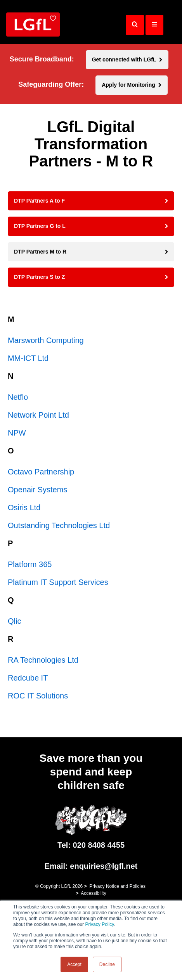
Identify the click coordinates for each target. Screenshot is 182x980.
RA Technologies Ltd (43, 660)
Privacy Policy (99, 924)
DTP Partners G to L (40, 226)
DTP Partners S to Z (39, 277)
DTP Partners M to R (40, 252)
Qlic (14, 621)
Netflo (18, 397)
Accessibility (93, 893)
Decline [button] (107, 964)
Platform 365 (30, 564)
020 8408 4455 (99, 845)
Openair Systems (37, 490)
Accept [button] (74, 964)
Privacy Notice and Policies (117, 886)
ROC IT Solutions (38, 696)
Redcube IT (28, 678)
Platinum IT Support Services (58, 582)
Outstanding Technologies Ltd (59, 525)
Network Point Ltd (38, 415)
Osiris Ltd (24, 507)
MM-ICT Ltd (28, 358)
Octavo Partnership (41, 472)
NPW (17, 433)
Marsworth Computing (46, 340)
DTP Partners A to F (39, 201)
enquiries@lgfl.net (104, 866)
